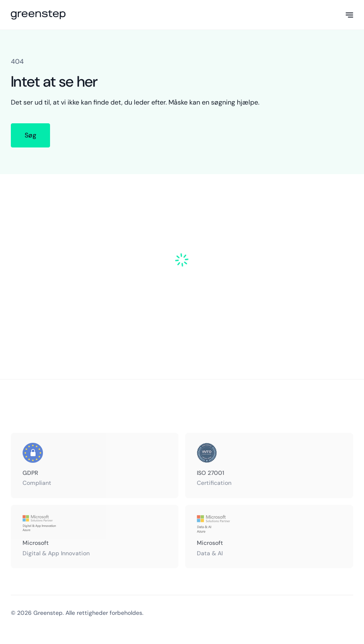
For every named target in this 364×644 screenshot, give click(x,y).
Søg (30, 135)
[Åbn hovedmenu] (349, 15)
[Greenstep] (38, 15)
